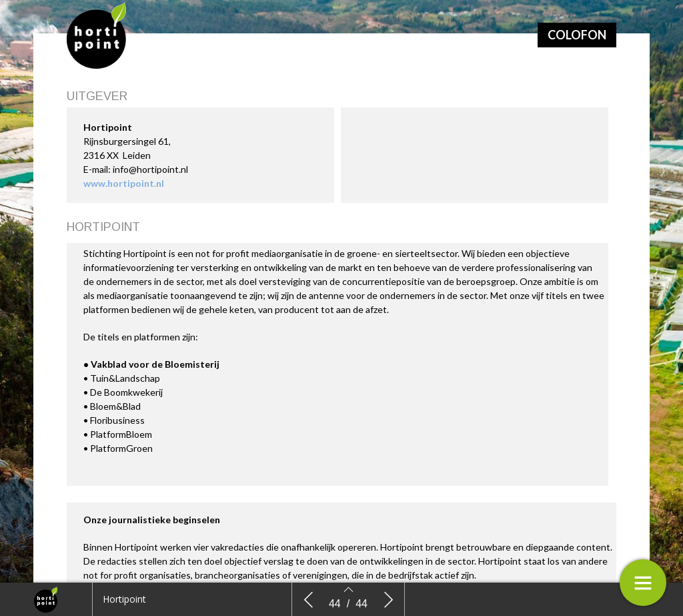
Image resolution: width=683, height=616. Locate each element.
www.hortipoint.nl (124, 183)
